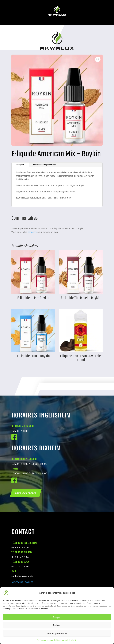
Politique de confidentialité (65, 640)
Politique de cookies (45, 640)
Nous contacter (26, 493)
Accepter (57, 617)
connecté (32, 232)
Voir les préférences (57, 633)
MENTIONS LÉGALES (22, 582)
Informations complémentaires (45, 165)
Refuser (57, 625)
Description (20, 165)
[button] (98, 59)
